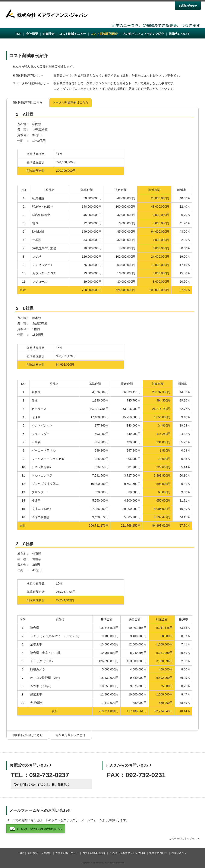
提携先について (179, 34)
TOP (18, 34)
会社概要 (32, 34)
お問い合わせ (188, 6)
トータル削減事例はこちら (70, 102)
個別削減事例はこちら (28, 102)
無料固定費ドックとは (70, 735)
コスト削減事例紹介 (104, 34)
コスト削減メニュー (73, 34)
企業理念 (48, 34)
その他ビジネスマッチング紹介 (143, 34)
